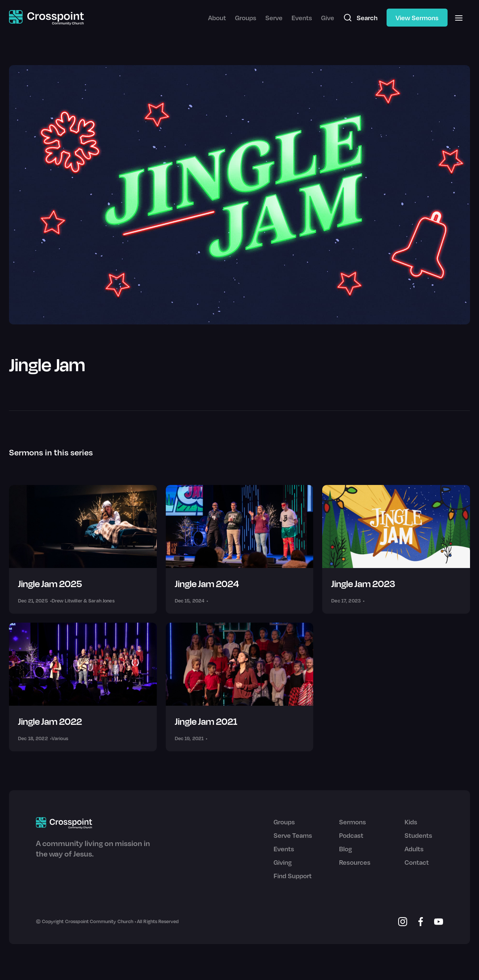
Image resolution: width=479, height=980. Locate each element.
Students (418, 835)
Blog (346, 849)
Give (328, 18)
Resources (355, 862)
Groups (246, 18)
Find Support (293, 876)
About (217, 18)
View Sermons (417, 18)
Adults (414, 849)
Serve (274, 18)
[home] (46, 18)
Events (302, 18)
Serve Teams (293, 835)
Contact (417, 862)
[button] (459, 18)
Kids (411, 822)
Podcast (351, 835)
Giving (283, 862)
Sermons (353, 822)
